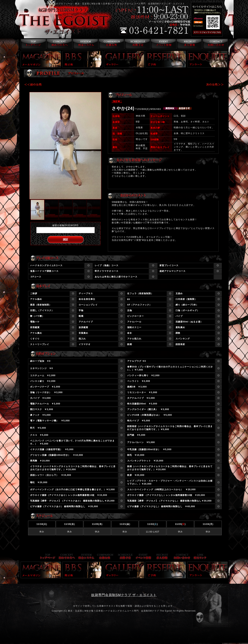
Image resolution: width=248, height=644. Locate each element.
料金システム (85, 44)
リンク (200, 557)
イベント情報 (163, 44)
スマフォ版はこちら (212, 32)
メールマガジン (41, 59)
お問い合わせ (215, 44)
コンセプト (58, 44)
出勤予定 (137, 44)
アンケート (207, 59)
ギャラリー (124, 59)
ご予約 (166, 59)
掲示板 (82, 59)
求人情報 (189, 44)
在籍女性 (111, 44)
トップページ (32, 44)
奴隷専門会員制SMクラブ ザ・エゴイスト (124, 595)
